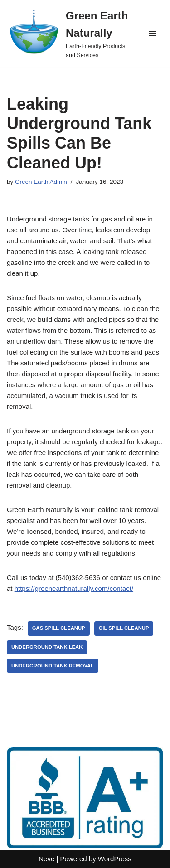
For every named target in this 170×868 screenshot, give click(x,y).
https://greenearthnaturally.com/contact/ (74, 588)
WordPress (115, 859)
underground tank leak (47, 647)
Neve (46, 859)
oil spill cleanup (124, 628)
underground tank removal (53, 666)
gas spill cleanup (59, 628)
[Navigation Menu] (153, 34)
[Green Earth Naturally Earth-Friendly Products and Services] (68, 34)
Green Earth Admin (41, 182)
